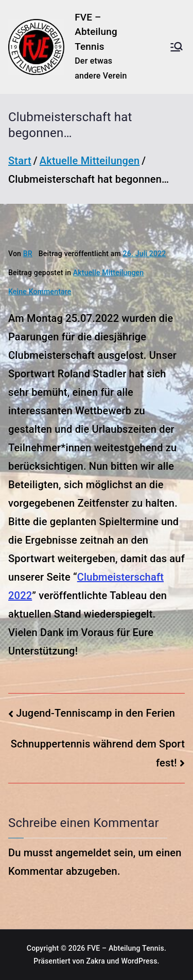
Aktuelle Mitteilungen (108, 273)
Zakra (95, 961)
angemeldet (83, 853)
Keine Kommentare (40, 292)
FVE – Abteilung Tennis (96, 32)
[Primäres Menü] (177, 47)
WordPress (139, 961)
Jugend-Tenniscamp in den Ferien (95, 713)
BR (28, 254)
